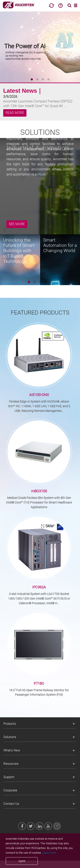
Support (9, 777)
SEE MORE (17, 224)
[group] (40, 47)
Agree (22, 861)
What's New (12, 750)
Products (10, 724)
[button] (32, 79)
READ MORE (15, 113)
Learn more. (49, 853)
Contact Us (11, 804)
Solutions (10, 737)
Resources (11, 764)
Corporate (10, 790)
